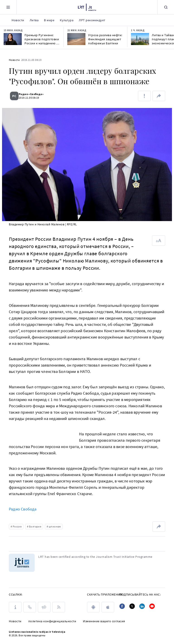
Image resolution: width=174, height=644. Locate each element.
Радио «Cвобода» (34, 94)
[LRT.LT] (87, 7)
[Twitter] (132, 606)
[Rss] (59, 607)
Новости (14, 60)
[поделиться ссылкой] (159, 96)
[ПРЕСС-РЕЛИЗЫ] (44, 607)
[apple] (108, 607)
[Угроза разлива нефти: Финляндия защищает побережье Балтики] (76, 39)
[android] (93, 607)
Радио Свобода (23, 509)
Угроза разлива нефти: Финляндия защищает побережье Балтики (105, 39)
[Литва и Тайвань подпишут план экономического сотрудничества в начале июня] (140, 39)
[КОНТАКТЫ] (30, 607)
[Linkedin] (142, 606)
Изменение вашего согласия (104, 621)
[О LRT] (15, 607)
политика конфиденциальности (52, 621)
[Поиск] (166, 7)
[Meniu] (8, 7)
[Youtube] (152, 606)
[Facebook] (122, 606)
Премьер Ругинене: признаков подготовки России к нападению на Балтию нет (42, 39)
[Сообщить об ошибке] (144, 96)
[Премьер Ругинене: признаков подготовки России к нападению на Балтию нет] (13, 39)
